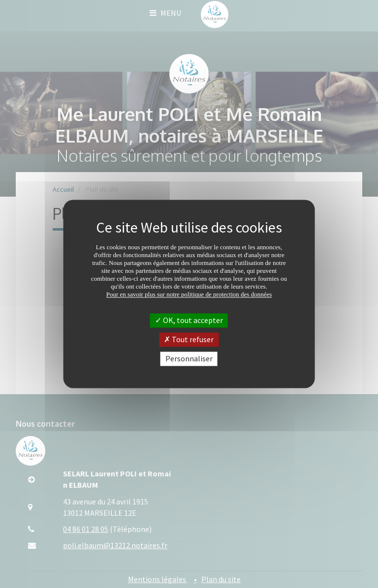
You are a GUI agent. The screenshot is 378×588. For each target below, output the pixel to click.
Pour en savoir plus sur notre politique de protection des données (189, 294)
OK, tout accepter (189, 320)
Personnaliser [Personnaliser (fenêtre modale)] (189, 358)
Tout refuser (189, 339)
